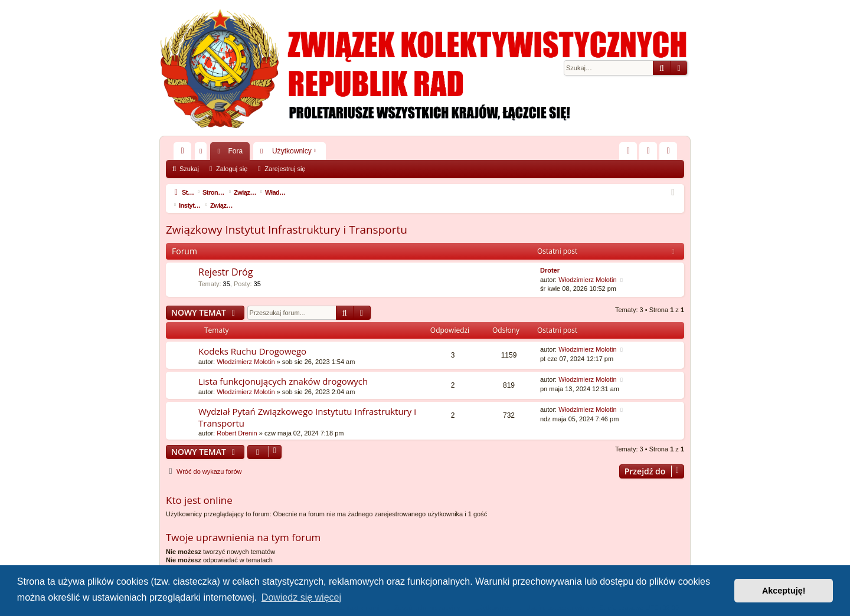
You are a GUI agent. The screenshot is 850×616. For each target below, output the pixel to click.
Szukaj (189, 169)
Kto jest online (199, 487)
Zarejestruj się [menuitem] (671, 153)
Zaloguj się (232, 169)
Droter (550, 257)
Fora (235, 151)
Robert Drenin (237, 420)
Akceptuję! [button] (784, 591)
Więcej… (185, 153)
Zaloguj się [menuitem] (651, 153)
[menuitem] (628, 151)
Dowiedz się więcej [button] (301, 597)
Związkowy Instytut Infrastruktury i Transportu (287, 217)
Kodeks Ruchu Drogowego (252, 338)
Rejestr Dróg (225, 259)
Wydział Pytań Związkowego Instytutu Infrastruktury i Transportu (307, 404)
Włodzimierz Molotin (587, 267)
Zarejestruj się (285, 169)
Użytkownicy (292, 151)
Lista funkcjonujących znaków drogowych (283, 368)
